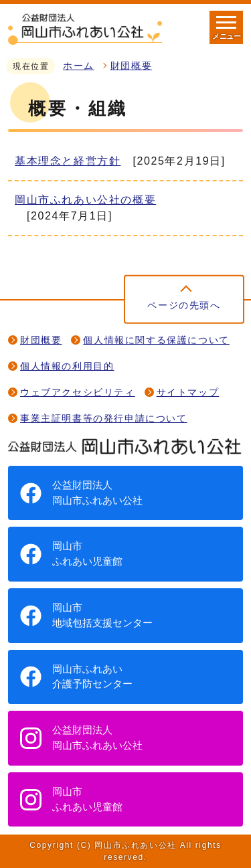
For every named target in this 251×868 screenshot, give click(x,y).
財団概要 (131, 66)
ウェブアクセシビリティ (78, 393)
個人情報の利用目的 (67, 366)
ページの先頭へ (184, 306)
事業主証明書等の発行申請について (104, 419)
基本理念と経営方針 (68, 161)
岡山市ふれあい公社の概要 (85, 200)
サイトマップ (188, 393)
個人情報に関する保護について (156, 340)
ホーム (79, 66)
